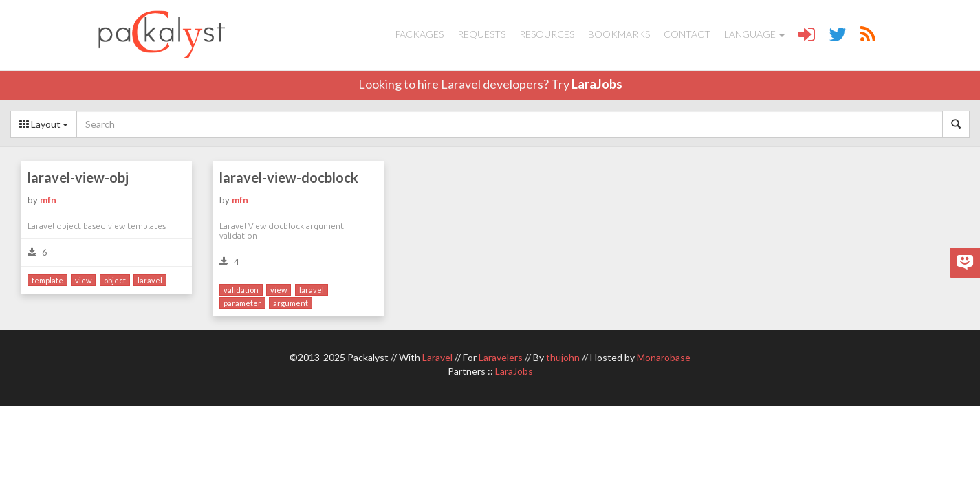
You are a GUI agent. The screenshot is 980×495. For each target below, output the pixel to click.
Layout (44, 124)
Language (754, 34)
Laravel (437, 357)
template (47, 280)
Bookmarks (619, 34)
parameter (242, 303)
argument (291, 303)
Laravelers (501, 357)
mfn (48, 200)
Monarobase (664, 357)
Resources (547, 34)
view (83, 280)
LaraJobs (597, 84)
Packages (419, 34)
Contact (687, 34)
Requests (481, 34)
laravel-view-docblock (289, 177)
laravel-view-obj (78, 177)
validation (241, 290)
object (115, 280)
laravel (150, 280)
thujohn (563, 357)
